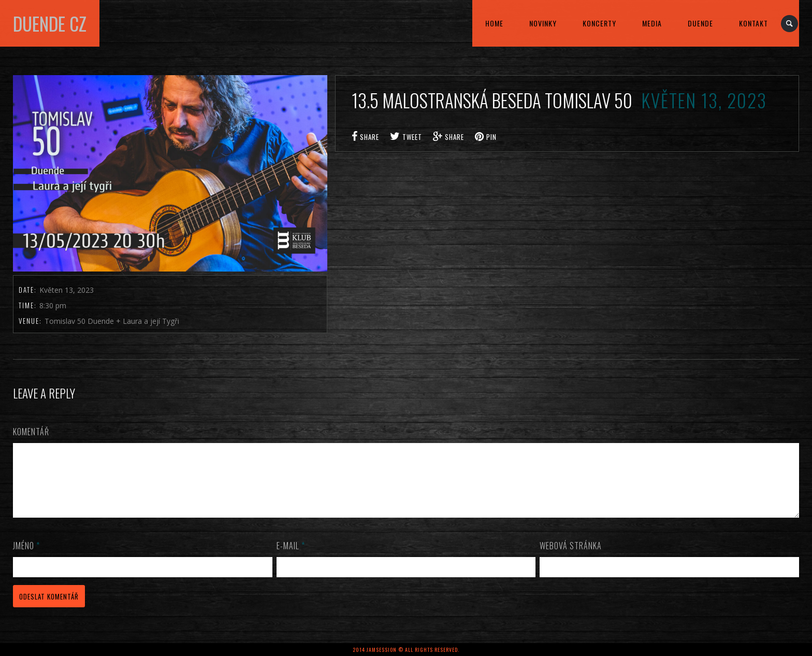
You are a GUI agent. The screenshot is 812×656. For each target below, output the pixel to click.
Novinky (543, 23)
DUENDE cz (50, 23)
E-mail (291, 558)
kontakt (753, 23)
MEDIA (652, 23)
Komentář (31, 432)
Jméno (26, 558)
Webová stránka (571, 558)
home (494, 23)
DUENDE (700, 23)
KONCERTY (599, 23)
